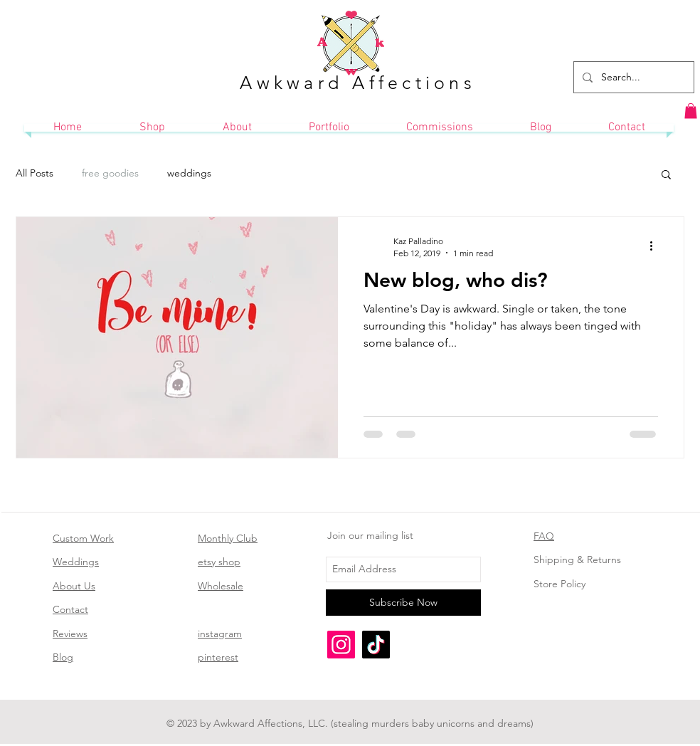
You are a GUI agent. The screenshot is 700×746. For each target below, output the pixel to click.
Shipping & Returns (577, 559)
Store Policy (560, 584)
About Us (74, 586)
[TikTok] (376, 645)
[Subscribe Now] (403, 603)
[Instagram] (341, 645)
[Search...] (632, 77)
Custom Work (83, 538)
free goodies (110, 173)
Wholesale (221, 586)
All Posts (35, 173)
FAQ (544, 536)
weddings (189, 173)
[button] (691, 111)
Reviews (70, 634)
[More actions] (656, 246)
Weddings (76, 562)
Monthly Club (228, 538)
